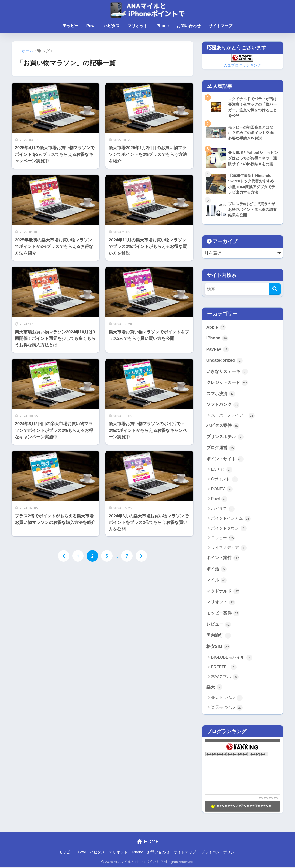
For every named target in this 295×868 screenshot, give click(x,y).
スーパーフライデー (233, 416)
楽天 (215, 688)
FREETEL (224, 668)
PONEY (222, 490)
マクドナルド (223, 592)
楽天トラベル (227, 699)
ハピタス (112, 26)
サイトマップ (221, 26)
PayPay (218, 350)
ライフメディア (229, 549)
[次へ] (141, 556)
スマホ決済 (221, 394)
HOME (148, 843)
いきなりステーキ (227, 372)
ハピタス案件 (223, 426)
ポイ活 (217, 570)
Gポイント (224, 480)
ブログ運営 (221, 449)
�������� (269, 799)
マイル (217, 581)
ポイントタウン (229, 529)
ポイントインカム (231, 520)
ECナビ (222, 470)
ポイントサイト (225, 460)
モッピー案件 (223, 615)
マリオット (138, 26)
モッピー (71, 26)
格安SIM (218, 648)
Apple (216, 328)
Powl (91, 26)
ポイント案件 (223, 559)
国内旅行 (219, 637)
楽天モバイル (227, 709)
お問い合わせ (189, 26)
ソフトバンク (223, 405)
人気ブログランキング (242, 65)
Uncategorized (225, 361)
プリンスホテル (225, 438)
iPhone (162, 26)
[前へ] (64, 556)
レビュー (219, 626)
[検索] (275, 289)
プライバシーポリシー (220, 853)
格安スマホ (225, 678)
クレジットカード (227, 383)
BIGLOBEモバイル (232, 659)
